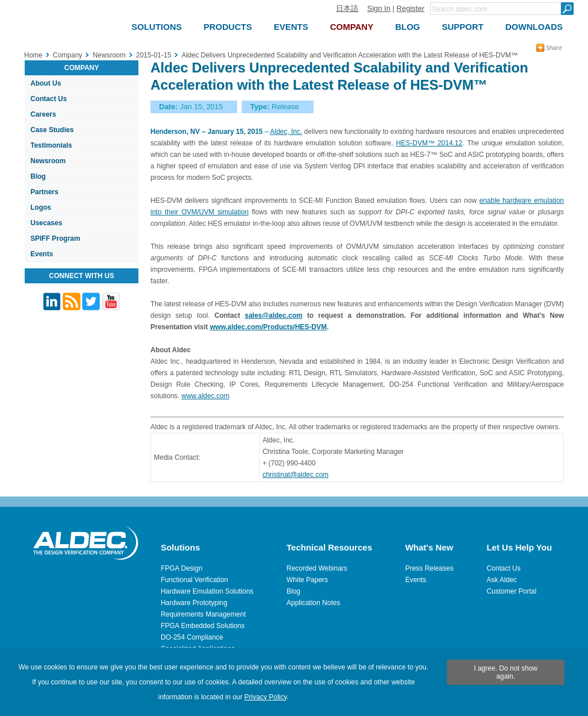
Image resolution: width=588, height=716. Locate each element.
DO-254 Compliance (192, 637)
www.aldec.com (205, 396)
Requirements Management (203, 614)
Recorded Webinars (317, 568)
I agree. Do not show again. (506, 672)
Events (42, 254)
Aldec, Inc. (286, 132)
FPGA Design (182, 568)
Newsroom (48, 161)
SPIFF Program (55, 238)
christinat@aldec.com (295, 475)
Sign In (378, 8)
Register (411, 8)
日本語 (347, 8)
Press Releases (430, 568)
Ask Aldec (502, 580)
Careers (43, 114)
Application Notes (313, 603)
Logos (41, 207)
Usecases (46, 223)
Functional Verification (194, 580)
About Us (46, 83)
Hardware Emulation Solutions (207, 591)
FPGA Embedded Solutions (203, 626)
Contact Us (49, 99)
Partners (45, 192)
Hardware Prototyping (194, 603)
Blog (38, 176)
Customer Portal (511, 591)
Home (33, 55)
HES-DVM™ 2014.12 (430, 143)
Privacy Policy (266, 697)
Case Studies (52, 130)
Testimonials (51, 145)
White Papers (307, 580)
